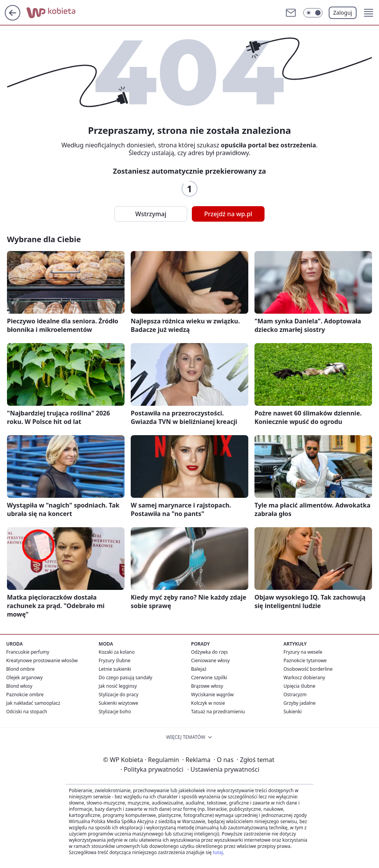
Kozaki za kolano (117, 652)
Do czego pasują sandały (125, 677)
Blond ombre (20, 669)
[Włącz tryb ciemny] (313, 13)
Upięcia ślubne (300, 686)
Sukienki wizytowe (118, 703)
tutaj (218, 852)
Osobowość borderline (308, 669)
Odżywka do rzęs (209, 652)
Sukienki (293, 712)
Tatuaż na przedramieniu (218, 712)
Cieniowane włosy (210, 660)
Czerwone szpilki (209, 677)
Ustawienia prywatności (223, 769)
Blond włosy (19, 686)
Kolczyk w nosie (208, 703)
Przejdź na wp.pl (228, 214)
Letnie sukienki (115, 669)
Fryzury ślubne (114, 660)
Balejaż (199, 669)
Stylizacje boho (115, 712)
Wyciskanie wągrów (212, 695)
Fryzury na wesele (303, 652)
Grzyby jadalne (300, 703)
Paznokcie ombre (25, 695)
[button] (369, 13)
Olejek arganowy (24, 677)
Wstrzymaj (151, 214)
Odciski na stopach (27, 712)
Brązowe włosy (207, 686)
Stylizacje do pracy (119, 695)
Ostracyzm (295, 695)
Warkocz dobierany (304, 677)
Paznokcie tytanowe (305, 660)
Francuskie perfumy (28, 652)
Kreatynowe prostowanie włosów (42, 660)
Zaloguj (343, 13)
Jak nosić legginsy (118, 686)
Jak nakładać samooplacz (33, 703)
